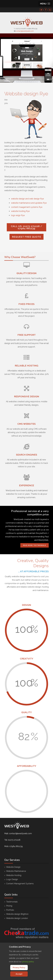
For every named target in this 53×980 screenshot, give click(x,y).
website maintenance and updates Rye (29, 203)
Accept (19, 974)
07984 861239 (32, 29)
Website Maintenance (16, 871)
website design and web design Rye (27, 199)
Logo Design (12, 879)
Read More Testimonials (35, 545)
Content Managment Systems (20, 884)
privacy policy (28, 962)
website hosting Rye (20, 211)
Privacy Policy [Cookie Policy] (19, 968)
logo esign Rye (18, 215)
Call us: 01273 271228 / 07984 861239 (27, 227)
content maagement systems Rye (27, 207)
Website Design (13, 867)
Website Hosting (14, 875)
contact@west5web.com (25, 31)
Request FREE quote (26, 237)
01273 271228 (21, 29)
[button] (45, 4)
